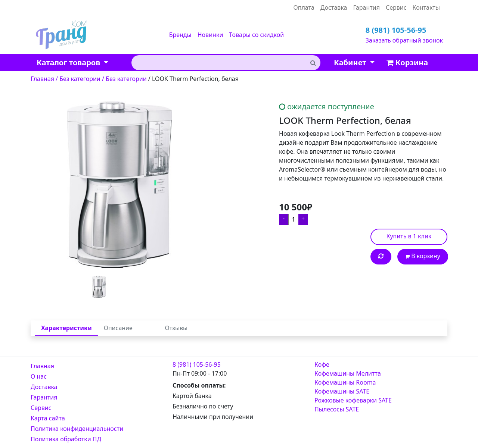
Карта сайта (48, 418)
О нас (39, 376)
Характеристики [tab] (66, 328)
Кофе (322, 364)
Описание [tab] (118, 328)
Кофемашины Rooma (345, 382)
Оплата (304, 7)
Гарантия (366, 7)
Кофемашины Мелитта (348, 373)
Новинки (210, 35)
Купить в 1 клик (409, 236)
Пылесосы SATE (337, 409)
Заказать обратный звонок (404, 40)
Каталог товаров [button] (69, 62)
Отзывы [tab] (176, 328)
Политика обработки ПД (66, 439)
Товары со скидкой (256, 35)
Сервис (396, 7)
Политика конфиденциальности (77, 429)
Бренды (180, 35)
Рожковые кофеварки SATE (353, 400)
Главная (42, 366)
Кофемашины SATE (342, 391)
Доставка (334, 7)
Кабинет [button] (351, 62)
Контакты (426, 7)
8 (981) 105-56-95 (396, 30)
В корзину (423, 256)
